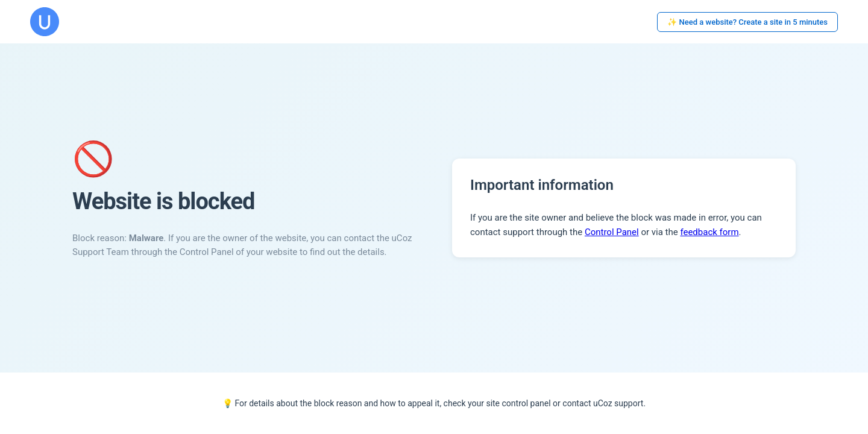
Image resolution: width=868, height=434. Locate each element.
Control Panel (612, 232)
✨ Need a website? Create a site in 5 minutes (747, 22)
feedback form (709, 232)
